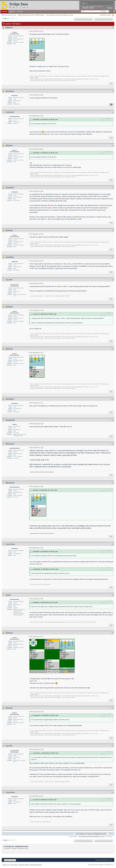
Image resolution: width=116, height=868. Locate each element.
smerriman (10, 544)
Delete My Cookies (24, 865)
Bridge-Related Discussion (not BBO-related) (31, 15)
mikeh (8, 595)
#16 (113, 595)
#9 (113, 307)
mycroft (9, 280)
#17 (113, 633)
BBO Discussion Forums (9, 15)
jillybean (9, 28)
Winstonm (10, 444)
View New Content (105, 15)
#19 (113, 746)
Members (12, 11)
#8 (113, 280)
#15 (113, 544)
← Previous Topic (73, 837)
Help (110, 8)
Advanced (114, 11)
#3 (113, 112)
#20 (113, 793)
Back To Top (6, 865)
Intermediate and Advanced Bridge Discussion (60, 15)
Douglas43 (10, 420)
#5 (113, 188)
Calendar (20, 11)
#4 (113, 146)
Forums (5, 11)
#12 (113, 420)
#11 (113, 399)
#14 (113, 483)
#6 (113, 231)
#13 (113, 444)
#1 (113, 28)
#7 (113, 257)
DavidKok (10, 91)
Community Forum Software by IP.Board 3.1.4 (101, 865)
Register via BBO (88, 8)
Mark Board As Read (36, 865)
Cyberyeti (10, 112)
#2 (113, 91)
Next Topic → (110, 837)
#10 (113, 349)
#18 (113, 708)
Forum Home (14, 865)
